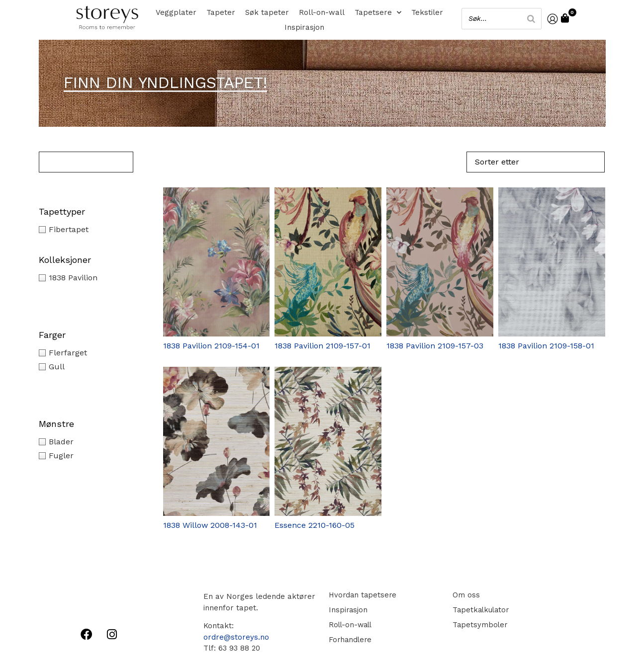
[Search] (529, 19)
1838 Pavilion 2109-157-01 (322, 346)
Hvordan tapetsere (362, 595)
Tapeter (221, 12)
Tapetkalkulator (480, 610)
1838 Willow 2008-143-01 (210, 525)
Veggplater (176, 12)
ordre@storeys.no (236, 637)
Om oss (464, 595)
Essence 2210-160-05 (315, 525)
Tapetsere (378, 12)
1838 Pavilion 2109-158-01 (546, 346)
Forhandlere (350, 640)
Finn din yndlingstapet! (165, 83)
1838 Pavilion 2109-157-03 (435, 346)
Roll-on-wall (322, 12)
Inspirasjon (304, 27)
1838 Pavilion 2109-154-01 (211, 346)
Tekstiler (427, 12)
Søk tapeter (267, 12)
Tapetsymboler (478, 625)
